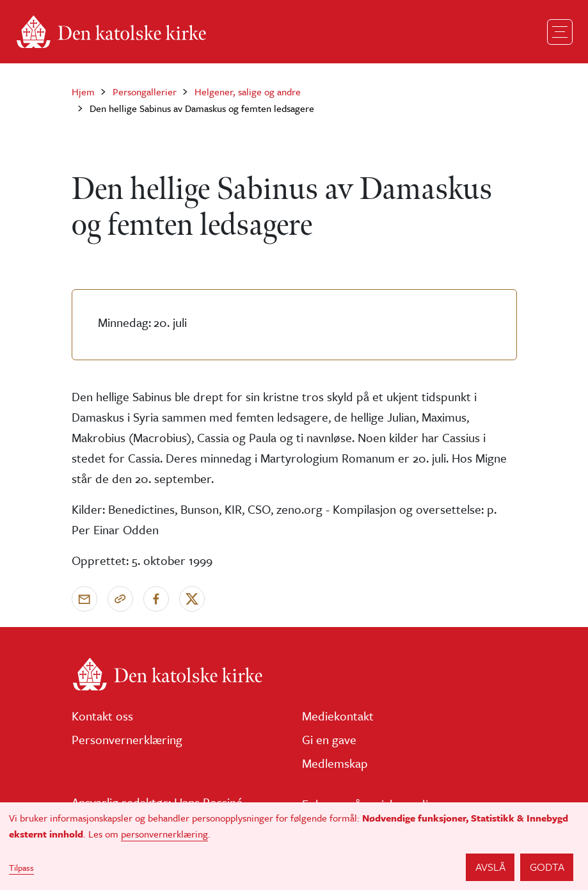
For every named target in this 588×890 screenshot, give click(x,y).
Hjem (83, 91)
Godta (547, 867)
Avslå (490, 867)
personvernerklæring (164, 834)
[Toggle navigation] (560, 32)
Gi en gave (329, 739)
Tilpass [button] (21, 868)
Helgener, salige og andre (248, 91)
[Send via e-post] (84, 599)
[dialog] (294, 846)
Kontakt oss (102, 716)
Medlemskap (335, 763)
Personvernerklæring (127, 739)
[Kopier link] (120, 599)
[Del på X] (192, 599)
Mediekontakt (338, 716)
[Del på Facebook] (156, 599)
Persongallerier (145, 91)
